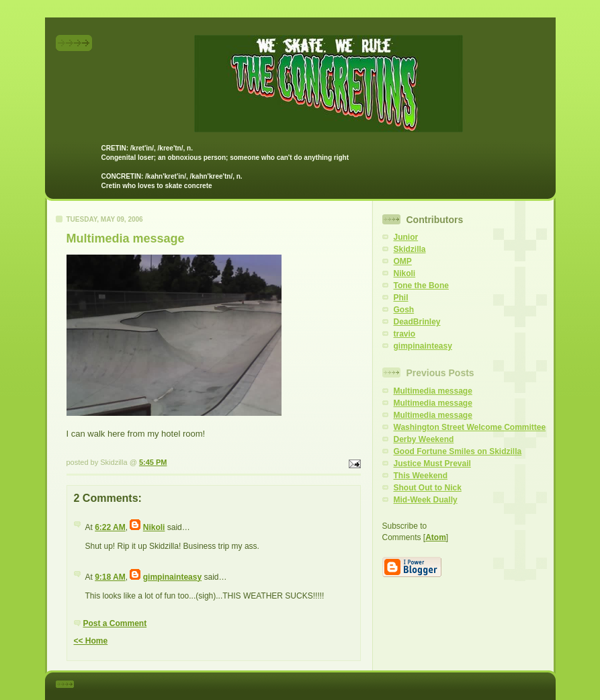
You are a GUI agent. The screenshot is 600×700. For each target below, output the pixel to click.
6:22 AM (110, 527)
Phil (401, 298)
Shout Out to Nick (428, 488)
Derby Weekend (424, 439)
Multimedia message (433, 391)
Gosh (404, 310)
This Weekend (421, 476)
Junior (406, 237)
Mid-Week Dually (426, 500)
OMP (403, 261)
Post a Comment (115, 623)
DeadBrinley (417, 322)
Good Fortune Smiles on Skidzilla (458, 451)
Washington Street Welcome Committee (470, 427)
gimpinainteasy (172, 577)
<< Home (91, 641)
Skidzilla (410, 249)
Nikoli (154, 527)
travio (405, 334)
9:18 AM (110, 577)
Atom (436, 537)
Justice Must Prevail (432, 464)
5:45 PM (153, 462)
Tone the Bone (421, 286)
